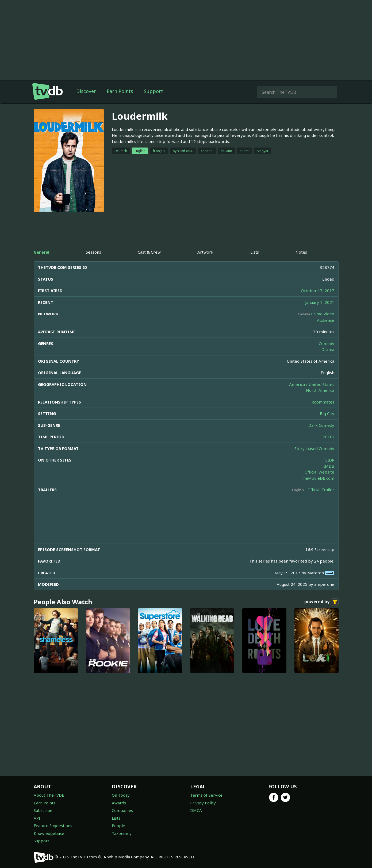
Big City (327, 413)
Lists (116, 818)
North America (320, 390)
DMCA (196, 810)
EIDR (330, 460)
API (37, 818)
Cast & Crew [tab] (149, 252)
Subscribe (43, 810)
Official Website (319, 472)
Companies (122, 810)
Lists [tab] (255, 252)
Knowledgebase (49, 833)
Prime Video (323, 314)
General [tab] (41, 252)
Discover (86, 91)
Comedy (327, 343)
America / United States (312, 384)
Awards (119, 803)
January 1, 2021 (320, 302)
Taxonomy (122, 833)
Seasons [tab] (93, 252)
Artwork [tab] (205, 252)
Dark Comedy (321, 425)
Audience (326, 320)
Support (154, 91)
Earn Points (120, 91)
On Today (121, 795)
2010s (329, 437)
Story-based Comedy (314, 448)
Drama (328, 349)
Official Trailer (321, 490)
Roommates (323, 402)
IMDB (329, 466)
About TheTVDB (49, 795)
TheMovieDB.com (317, 478)
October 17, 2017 (318, 290)
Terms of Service (206, 795)
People (118, 826)
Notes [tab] (301, 252)
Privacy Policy (203, 803)
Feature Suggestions (53, 826)
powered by (321, 602)
